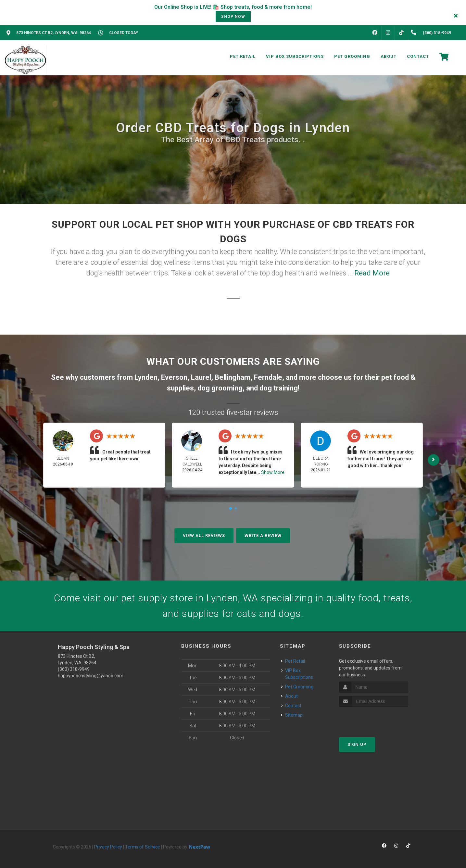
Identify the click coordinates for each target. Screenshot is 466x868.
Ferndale (268, 377)
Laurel (201, 377)
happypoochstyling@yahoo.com (91, 676)
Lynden (146, 377)
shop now (233, 17)
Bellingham (233, 377)
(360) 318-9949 (74, 669)
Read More (372, 273)
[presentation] (374, 719)
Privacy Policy (108, 847)
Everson (174, 377)
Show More (273, 472)
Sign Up (357, 744)
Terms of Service (143, 847)
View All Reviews (204, 536)
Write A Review (263, 536)
